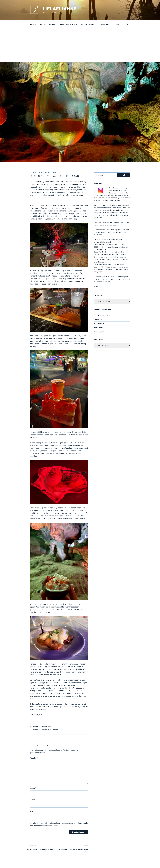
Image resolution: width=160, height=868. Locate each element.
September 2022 (100, 315)
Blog (42, 16)
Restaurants (105, 16)
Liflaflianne (60, 9)
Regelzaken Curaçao (69, 16)
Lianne (53, 165)
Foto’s (126, 16)
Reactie (34, 750)
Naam (33, 780)
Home (33, 16)
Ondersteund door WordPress (40, 863)
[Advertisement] (80, 37)
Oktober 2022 (99, 311)
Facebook (37, 174)
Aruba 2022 (98, 320)
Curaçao (37, 719)
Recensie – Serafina (101, 307)
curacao (37, 722)
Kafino (71, 330)
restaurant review (51, 722)
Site (31, 803)
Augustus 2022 (100, 324)
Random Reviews (88, 16)
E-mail (33, 792)
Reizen (117, 16)
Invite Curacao (72, 176)
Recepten (52, 16)
